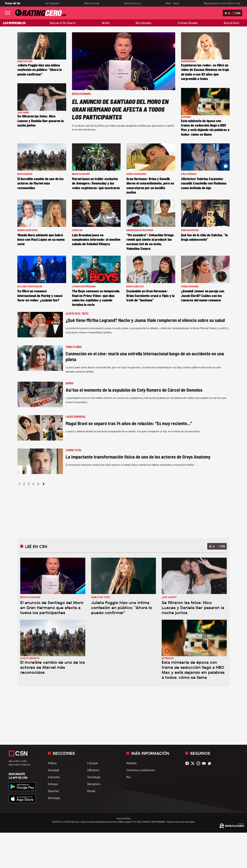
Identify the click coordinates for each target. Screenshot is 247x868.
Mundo (91, 791)
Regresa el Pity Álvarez (63, 23)
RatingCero (94, 784)
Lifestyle (93, 763)
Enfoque (53, 784)
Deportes (53, 791)
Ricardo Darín (232, 23)
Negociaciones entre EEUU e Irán (222, 3)
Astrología (54, 798)
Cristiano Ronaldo (188, 23)
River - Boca (172, 3)
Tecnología (94, 777)
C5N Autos (93, 770)
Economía (54, 777)
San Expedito (52, 3)
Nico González (144, 23)
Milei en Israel (92, 3)
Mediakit (132, 763)
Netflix (106, 23)
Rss (129, 777)
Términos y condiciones (141, 770)
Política (52, 763)
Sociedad (53, 770)
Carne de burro (132, 3)
